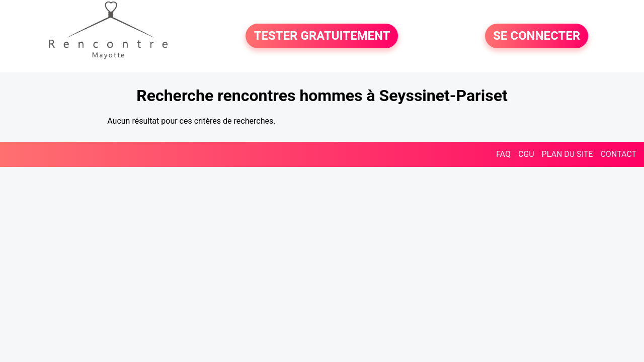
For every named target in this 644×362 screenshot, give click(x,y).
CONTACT (618, 154)
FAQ (503, 154)
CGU (526, 154)
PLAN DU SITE (568, 154)
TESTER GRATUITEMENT (322, 36)
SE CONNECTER (537, 36)
